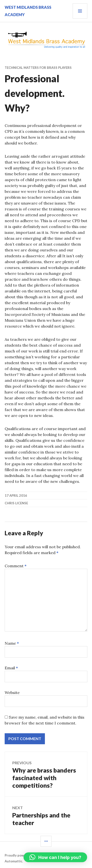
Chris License (16, 503)
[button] (55, 857)
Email (11, 668)
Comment (16, 566)
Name (12, 643)
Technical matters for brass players (38, 68)
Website (12, 692)
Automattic (13, 861)
